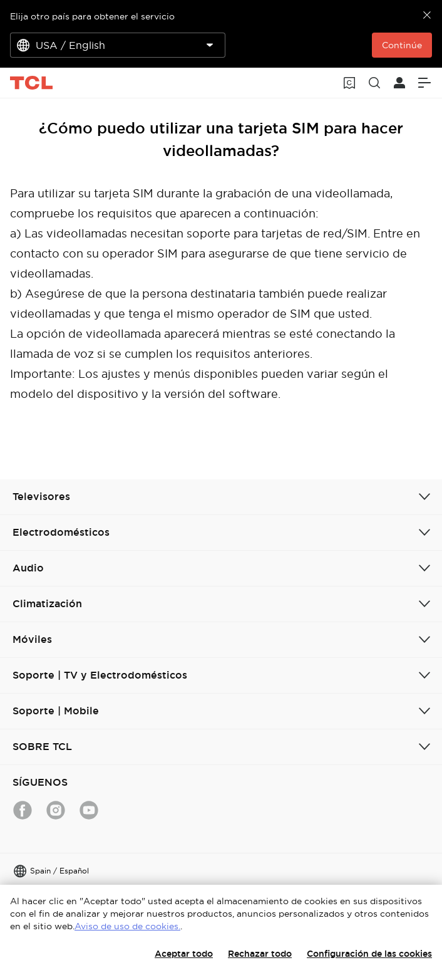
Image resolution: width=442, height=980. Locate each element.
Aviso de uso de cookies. (127, 926)
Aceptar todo (184, 954)
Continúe (402, 45)
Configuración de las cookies (369, 954)
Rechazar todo (260, 954)
